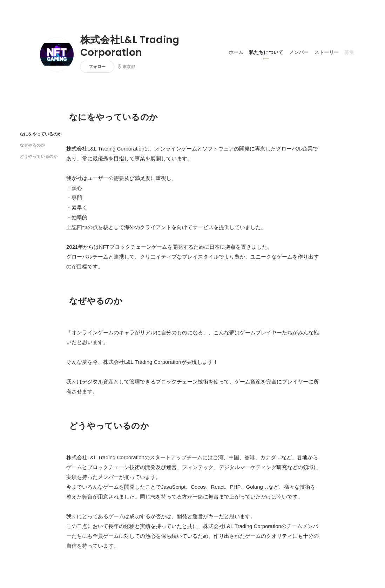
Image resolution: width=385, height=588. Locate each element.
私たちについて (266, 52)
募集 (349, 52)
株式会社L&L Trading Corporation (130, 46)
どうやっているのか (39, 156)
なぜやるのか (32, 145)
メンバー (299, 52)
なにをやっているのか (41, 134)
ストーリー (326, 52)
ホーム (236, 52)
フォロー (97, 66)
